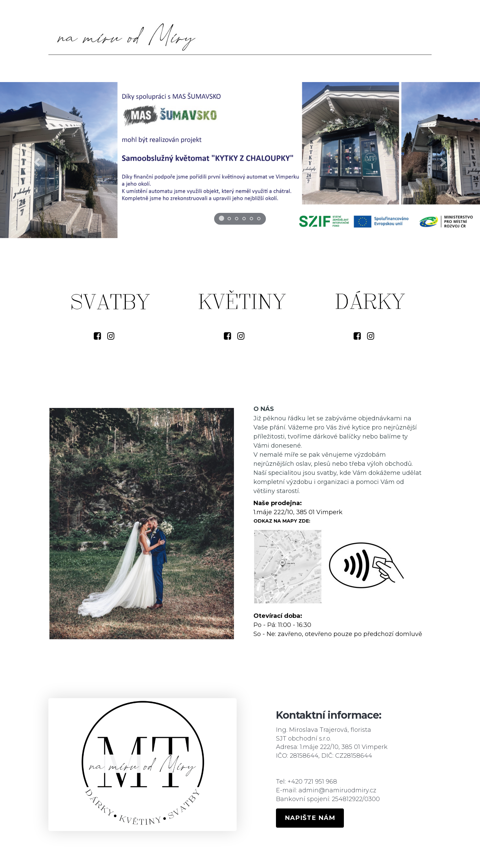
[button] (36, 160)
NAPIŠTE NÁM (310, 818)
